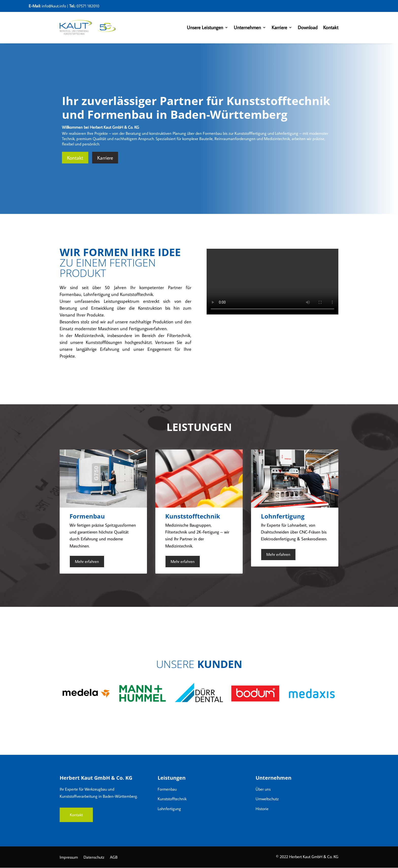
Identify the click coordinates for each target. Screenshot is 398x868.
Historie (262, 809)
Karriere (279, 27)
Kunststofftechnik (172, 799)
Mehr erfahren (87, 561)
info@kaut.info (54, 6)
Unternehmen (247, 27)
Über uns (263, 789)
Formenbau (167, 789)
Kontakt (331, 27)
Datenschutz (94, 858)
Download (308, 27)
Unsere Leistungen (205, 27)
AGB (114, 858)
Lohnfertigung (169, 809)
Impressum (69, 858)
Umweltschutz (267, 799)
